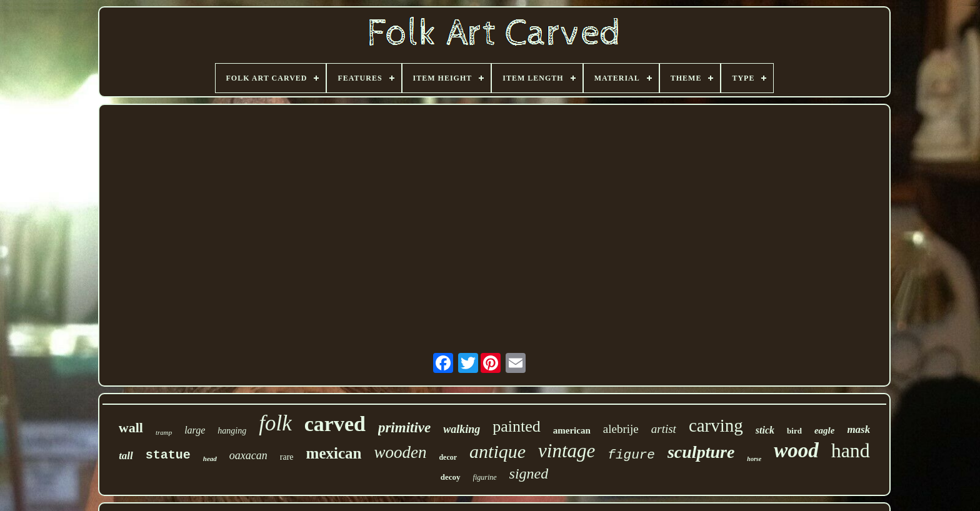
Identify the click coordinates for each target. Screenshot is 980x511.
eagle (824, 430)
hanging (232, 431)
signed (529, 474)
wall (131, 428)
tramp (164, 432)
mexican (334, 453)
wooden (400, 452)
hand (851, 450)
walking (462, 429)
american (572, 430)
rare (287, 457)
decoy (451, 477)
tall (126, 456)
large (195, 430)
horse (754, 459)
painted (517, 426)
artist (664, 429)
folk (275, 423)
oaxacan (248, 455)
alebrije (621, 429)
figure (631, 455)
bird (794, 431)
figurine (485, 477)
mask (858, 429)
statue (168, 455)
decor (448, 457)
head (210, 459)
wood (796, 450)
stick (765, 430)
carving (716, 425)
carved (335, 424)
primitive (404, 428)
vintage (567, 451)
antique (497, 451)
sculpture (701, 452)
